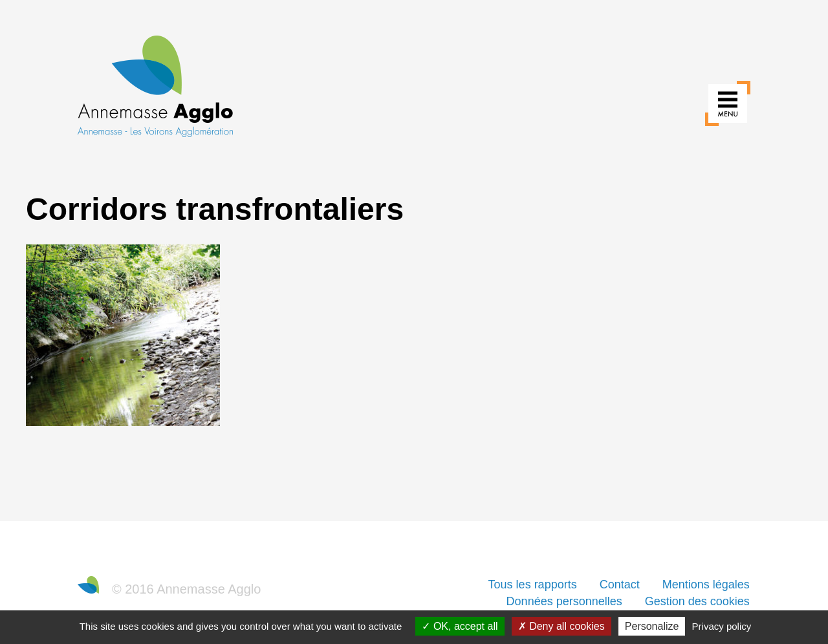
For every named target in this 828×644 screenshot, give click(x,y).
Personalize (652, 626)
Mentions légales (706, 585)
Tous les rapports (533, 585)
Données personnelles (564, 601)
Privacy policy (722, 626)
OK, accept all (460, 626)
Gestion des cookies (697, 601)
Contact (620, 585)
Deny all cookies (561, 626)
